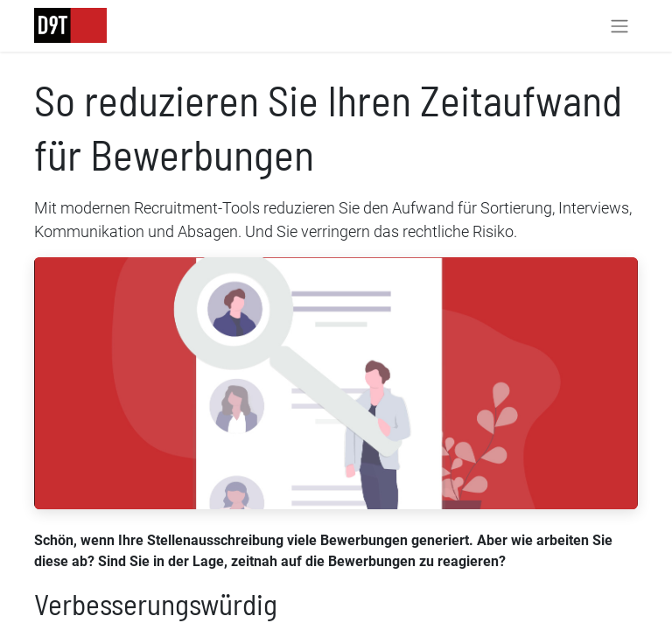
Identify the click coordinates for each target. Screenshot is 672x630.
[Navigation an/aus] (619, 26)
